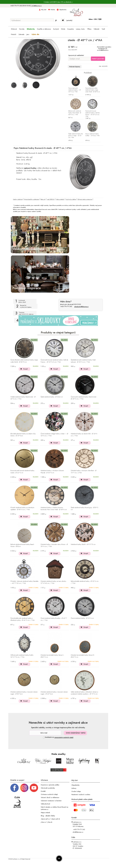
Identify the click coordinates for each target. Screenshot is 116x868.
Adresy (74, 788)
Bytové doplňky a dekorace (32, 199)
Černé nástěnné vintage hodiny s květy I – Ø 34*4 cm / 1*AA (54, 435)
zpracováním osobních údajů (64, 737)
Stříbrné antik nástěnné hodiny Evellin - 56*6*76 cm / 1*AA (22, 656)
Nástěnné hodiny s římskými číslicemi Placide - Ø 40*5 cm (52, 472)
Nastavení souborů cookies (81, 794)
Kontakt (43, 791)
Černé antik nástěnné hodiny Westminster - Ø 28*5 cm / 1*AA (84, 398)
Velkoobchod (45, 804)
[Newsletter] (45, 733)
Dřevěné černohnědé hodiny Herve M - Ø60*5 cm (83, 656)
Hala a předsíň (60, 199)
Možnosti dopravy (75, 67)
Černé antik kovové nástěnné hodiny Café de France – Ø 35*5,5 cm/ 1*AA (92, 114)
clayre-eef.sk (56, 819)
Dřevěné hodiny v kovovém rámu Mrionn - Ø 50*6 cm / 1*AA (54, 545)
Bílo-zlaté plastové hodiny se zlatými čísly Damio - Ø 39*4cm (23, 435)
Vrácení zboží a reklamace (50, 797)
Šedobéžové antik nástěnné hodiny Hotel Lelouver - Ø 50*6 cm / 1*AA (83, 361)
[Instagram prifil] (24, 788)
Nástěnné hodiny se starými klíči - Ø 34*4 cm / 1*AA (84, 435)
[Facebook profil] (14, 788)
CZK (95, 19)
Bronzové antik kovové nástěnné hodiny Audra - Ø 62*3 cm (22, 472)
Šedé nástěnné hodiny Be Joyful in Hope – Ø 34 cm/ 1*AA (76, 136)
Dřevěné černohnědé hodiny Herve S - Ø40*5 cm (52, 656)
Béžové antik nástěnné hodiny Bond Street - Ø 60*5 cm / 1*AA (75, 113)
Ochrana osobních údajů (49, 794)
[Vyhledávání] (32, 20)
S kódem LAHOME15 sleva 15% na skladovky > (58, 2)
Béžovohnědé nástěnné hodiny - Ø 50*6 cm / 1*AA (85, 582)
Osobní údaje (76, 791)
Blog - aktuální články (48, 816)
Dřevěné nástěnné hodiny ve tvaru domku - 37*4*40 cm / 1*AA (54, 582)
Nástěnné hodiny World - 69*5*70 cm (83, 544)
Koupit (25, 369)
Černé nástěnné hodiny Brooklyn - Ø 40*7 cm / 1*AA (54, 619)
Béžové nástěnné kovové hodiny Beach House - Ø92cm (22, 545)
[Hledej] (56, 20)
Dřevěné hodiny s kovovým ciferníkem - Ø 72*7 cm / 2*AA (84, 472)
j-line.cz (43, 822)
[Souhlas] (44, 738)
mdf (31, 157)
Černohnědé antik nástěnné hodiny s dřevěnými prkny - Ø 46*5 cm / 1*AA (22, 619)
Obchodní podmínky (48, 788)
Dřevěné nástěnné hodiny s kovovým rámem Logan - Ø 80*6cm (24, 693)
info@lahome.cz (37, 6)
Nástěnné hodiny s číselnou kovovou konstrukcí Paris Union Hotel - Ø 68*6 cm (54, 509)
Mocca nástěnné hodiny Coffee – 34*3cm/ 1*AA (92, 135)
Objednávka (63, 10)
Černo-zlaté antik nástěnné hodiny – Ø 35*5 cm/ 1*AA (75, 90)
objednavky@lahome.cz (81, 307)
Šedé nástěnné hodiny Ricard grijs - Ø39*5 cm (85, 509)
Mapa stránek (45, 813)
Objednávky (75, 785)
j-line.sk (50, 822)
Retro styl (43, 199)
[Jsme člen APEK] (17, 802)
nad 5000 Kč (51, 199)
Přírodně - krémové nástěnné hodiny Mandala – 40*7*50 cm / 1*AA (24, 582)
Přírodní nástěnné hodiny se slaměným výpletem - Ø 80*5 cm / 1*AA (22, 509)
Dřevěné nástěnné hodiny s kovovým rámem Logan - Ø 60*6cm (54, 693)
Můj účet (44, 10)
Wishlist (53, 10)
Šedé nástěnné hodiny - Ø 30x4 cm (52, 397)
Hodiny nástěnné (18, 199)
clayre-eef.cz (45, 819)
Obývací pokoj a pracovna (85, 199)
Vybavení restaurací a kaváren (51, 801)
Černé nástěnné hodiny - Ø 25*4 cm (82, 618)
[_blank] (34, 788)
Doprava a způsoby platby (50, 785)
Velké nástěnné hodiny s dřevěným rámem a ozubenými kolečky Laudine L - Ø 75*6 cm (84, 693)
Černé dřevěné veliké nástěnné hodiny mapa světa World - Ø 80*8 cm (93, 90)
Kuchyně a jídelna (71, 199)
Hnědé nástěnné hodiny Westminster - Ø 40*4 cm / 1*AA (23, 398)
